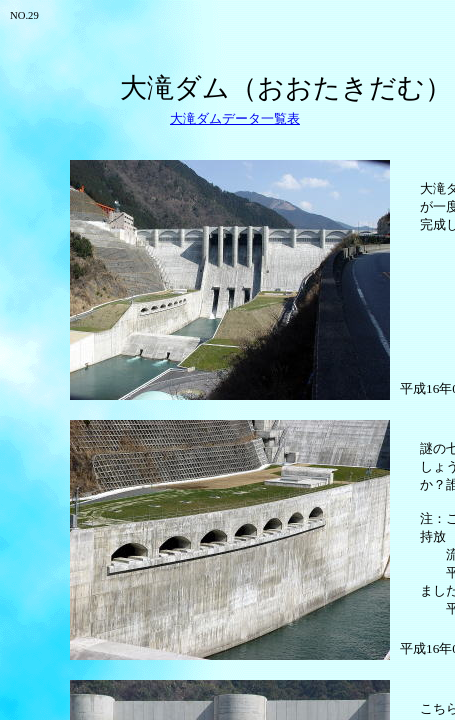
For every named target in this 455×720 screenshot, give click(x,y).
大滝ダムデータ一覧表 (235, 118)
